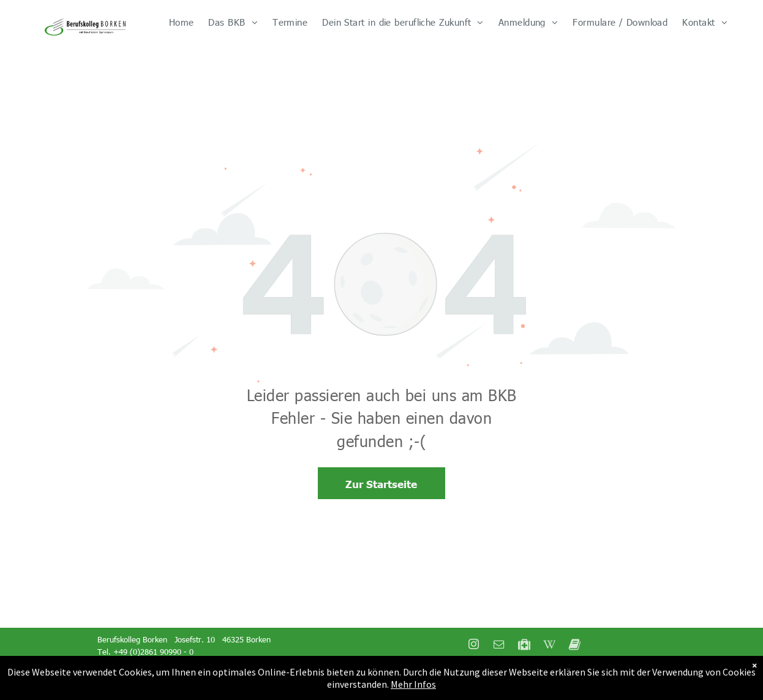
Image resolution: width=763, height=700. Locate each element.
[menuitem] (182, 22)
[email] (499, 646)
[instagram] (474, 646)
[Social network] (524, 646)
